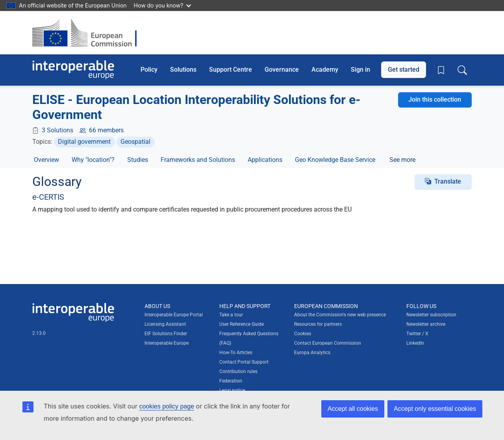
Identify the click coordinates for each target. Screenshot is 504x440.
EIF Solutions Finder (166, 334)
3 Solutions (57, 130)
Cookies (303, 334)
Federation (231, 381)
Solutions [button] (183, 70)
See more (402, 160)
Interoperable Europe (167, 343)
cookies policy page (167, 406)
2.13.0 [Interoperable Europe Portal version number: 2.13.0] (39, 333)
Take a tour (231, 315)
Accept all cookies (353, 409)
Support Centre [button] (231, 70)
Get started (404, 70)
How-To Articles (236, 353)
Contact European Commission (328, 343)
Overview (46, 160)
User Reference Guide (242, 324)
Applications (265, 160)
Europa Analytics (312, 353)
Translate (448, 181)
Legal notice (232, 390)
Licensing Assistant (165, 324)
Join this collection (435, 99)
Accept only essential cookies (435, 409)
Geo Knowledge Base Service (335, 160)
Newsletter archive (426, 324)
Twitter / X (417, 334)
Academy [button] (325, 70)
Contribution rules (238, 371)
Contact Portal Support (244, 362)
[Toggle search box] (462, 70)
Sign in (360, 70)
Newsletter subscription (431, 315)
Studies (138, 160)
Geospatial (135, 142)
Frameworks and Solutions (198, 160)
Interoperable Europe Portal (174, 315)
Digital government (84, 142)
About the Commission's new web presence (340, 315)
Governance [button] (282, 70)
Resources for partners (318, 324)
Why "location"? (93, 160)
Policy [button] (149, 70)
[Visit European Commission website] (88, 33)
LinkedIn (415, 343)
